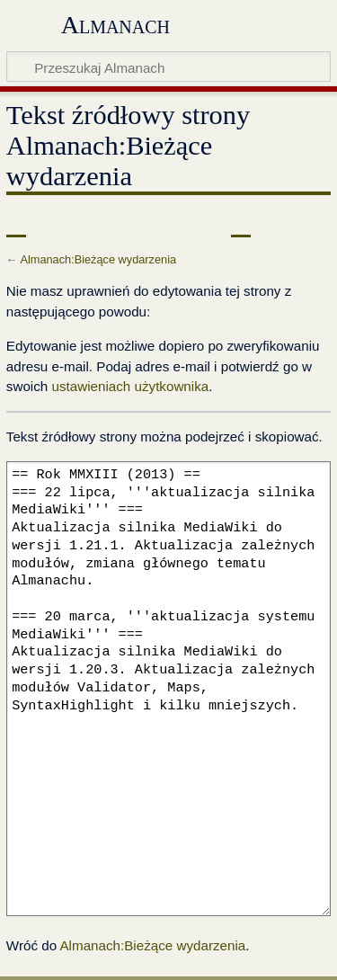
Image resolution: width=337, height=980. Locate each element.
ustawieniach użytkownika (130, 386)
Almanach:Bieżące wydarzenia (98, 259)
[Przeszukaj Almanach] (168, 67)
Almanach (115, 25)
